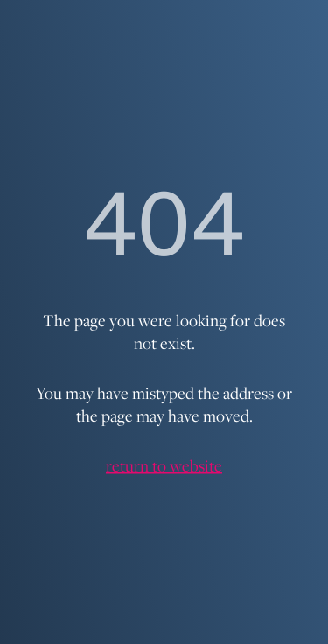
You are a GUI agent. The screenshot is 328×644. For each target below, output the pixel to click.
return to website (164, 465)
